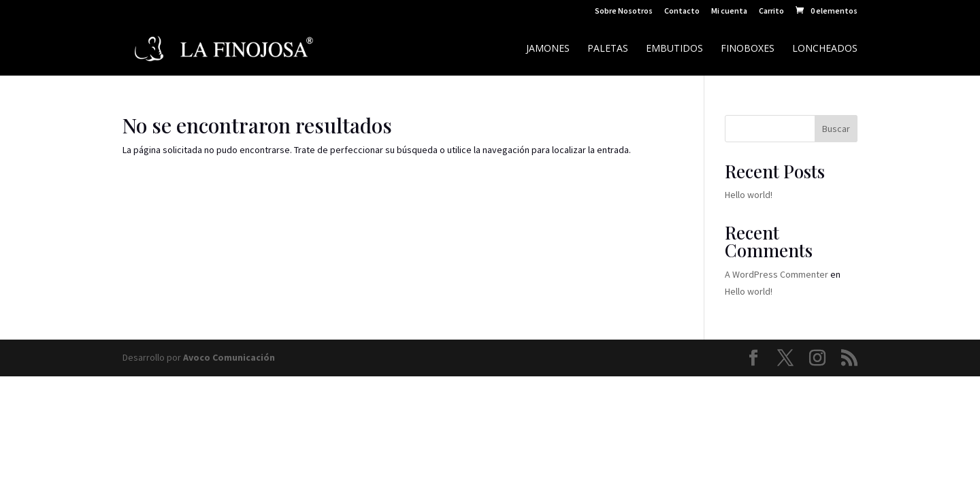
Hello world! (749, 195)
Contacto (682, 11)
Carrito (771, 11)
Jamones (548, 49)
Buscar (836, 129)
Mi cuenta (729, 11)
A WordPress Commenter (777, 274)
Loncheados (825, 49)
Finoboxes (748, 49)
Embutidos (674, 49)
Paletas (608, 49)
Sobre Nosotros (624, 11)
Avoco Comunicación (229, 357)
